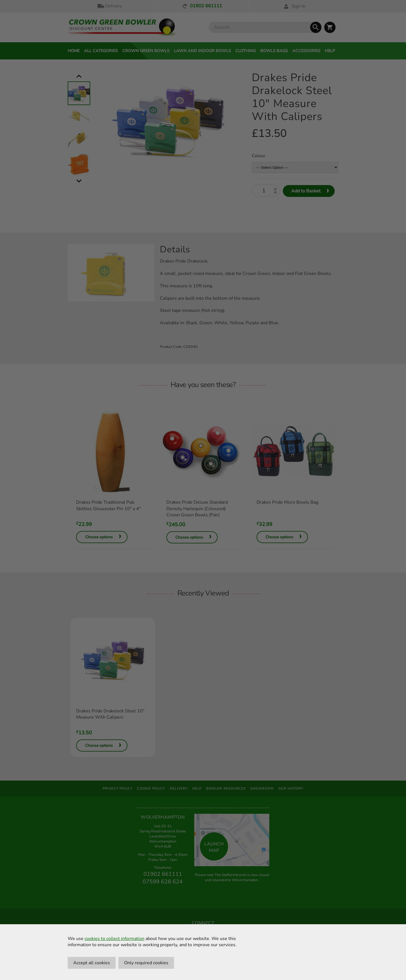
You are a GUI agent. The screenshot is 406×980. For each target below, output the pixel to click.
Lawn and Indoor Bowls (202, 51)
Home (74, 51)
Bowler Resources (226, 788)
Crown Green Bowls (146, 51)
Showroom (262, 788)
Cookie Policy (151, 788)
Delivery (109, 6)
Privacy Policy (118, 788)
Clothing (246, 51)
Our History (291, 788)
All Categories (101, 51)
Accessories (306, 51)
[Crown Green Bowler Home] (122, 27)
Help (330, 51)
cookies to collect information (114, 939)
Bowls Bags (274, 51)
